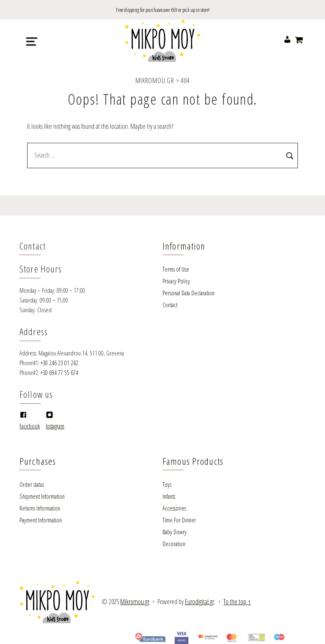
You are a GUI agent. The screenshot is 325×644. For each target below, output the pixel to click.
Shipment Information (42, 496)
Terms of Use (176, 269)
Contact (170, 305)
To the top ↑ (237, 602)
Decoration (174, 544)
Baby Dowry (175, 532)
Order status (32, 484)
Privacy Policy (176, 281)
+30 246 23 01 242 (59, 363)
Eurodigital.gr (200, 602)
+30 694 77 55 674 (59, 373)
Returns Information (40, 508)
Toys (167, 484)
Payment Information (41, 520)
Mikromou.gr (135, 602)
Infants (169, 496)
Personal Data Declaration (189, 293)
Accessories (174, 508)
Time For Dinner (179, 520)
